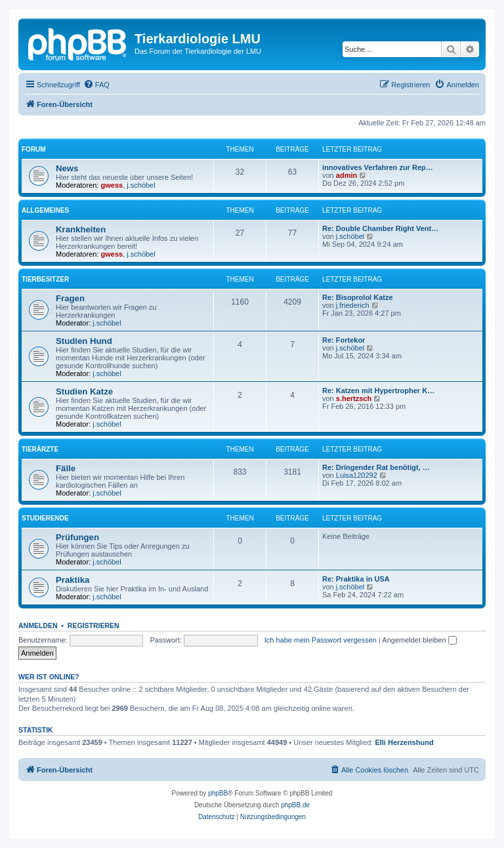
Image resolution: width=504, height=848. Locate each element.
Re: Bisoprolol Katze (358, 297)
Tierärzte (40, 449)
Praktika (73, 580)
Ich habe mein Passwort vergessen (321, 640)
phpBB (218, 793)
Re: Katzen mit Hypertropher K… (378, 391)
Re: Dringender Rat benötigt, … (376, 467)
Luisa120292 (357, 475)
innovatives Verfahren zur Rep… (378, 167)
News (67, 168)
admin (346, 175)
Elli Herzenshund (404, 742)
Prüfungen (77, 537)
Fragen (70, 298)
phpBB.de (295, 805)
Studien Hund (84, 341)
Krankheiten (81, 229)
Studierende (45, 518)
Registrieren (94, 625)
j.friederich (353, 305)
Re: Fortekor (344, 340)
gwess (112, 185)
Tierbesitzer (45, 279)
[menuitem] (96, 85)
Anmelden (38, 625)
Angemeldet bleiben (419, 640)
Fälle (66, 468)
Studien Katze (84, 392)
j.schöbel (141, 185)
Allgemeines (45, 210)
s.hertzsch (354, 398)
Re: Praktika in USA (356, 579)
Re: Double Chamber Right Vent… (380, 228)
